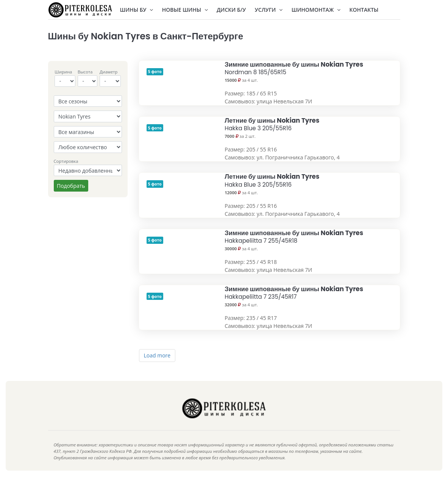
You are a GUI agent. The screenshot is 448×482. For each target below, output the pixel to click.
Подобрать (71, 186)
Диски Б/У (231, 10)
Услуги (269, 10)
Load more (157, 355)
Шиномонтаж (316, 10)
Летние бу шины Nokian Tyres (272, 124)
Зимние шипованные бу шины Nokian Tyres (294, 68)
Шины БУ (137, 10)
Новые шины (185, 10)
